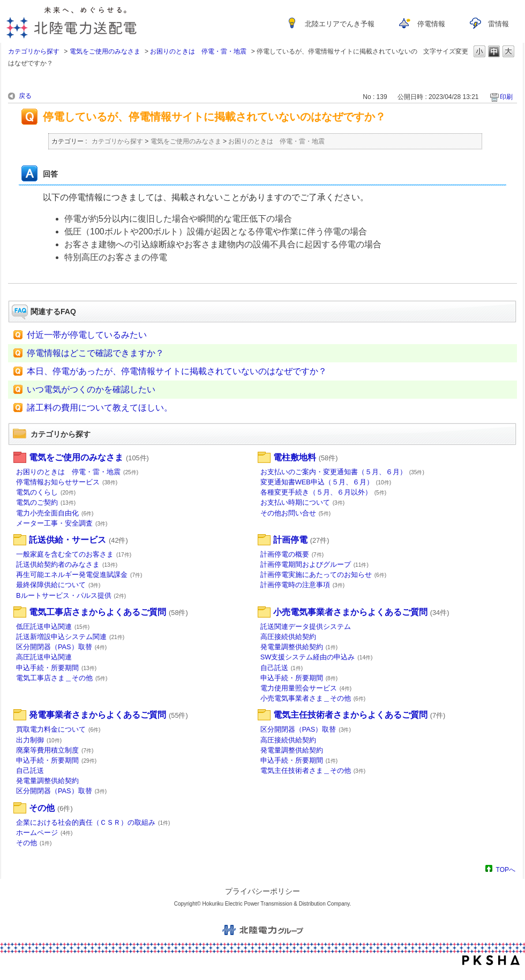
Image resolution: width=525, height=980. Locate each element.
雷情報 (498, 24)
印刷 (506, 97)
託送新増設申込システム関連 (70, 637)
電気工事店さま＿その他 (62, 678)
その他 (51, 808)
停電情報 (431, 24)
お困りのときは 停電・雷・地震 (198, 51)
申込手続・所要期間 (56, 668)
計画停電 (301, 540)
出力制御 (39, 740)
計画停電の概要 (292, 554)
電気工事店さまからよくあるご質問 (108, 612)
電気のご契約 (46, 502)
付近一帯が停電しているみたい (87, 335)
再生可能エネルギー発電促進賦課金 (79, 575)
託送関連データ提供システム (306, 626)
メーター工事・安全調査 (62, 523)
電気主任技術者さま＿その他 (313, 770)
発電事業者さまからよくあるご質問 (108, 715)
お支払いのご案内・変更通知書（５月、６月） (342, 472)
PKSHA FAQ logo (491, 960)
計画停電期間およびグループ (314, 564)
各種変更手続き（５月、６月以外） (324, 492)
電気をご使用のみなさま (105, 51)
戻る (25, 96)
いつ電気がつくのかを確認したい (91, 389)
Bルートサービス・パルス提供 (71, 595)
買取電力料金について (58, 729)
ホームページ (44, 833)
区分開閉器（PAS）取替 (61, 647)
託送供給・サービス (78, 540)
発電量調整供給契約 (299, 647)
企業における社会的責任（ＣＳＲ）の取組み (93, 822)
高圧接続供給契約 (288, 637)
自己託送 (282, 668)
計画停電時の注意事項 (303, 585)
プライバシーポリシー (262, 891)
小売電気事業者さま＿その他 (313, 698)
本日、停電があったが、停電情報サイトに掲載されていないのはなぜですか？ (177, 371)
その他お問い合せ (296, 513)
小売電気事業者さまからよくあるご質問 (361, 612)
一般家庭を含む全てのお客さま (74, 554)
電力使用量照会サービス (306, 688)
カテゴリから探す (34, 51)
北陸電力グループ (262, 930)
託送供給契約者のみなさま (67, 564)
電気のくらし (46, 492)
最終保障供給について (58, 585)
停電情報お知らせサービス (67, 482)
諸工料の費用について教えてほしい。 (100, 408)
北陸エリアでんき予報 (340, 24)
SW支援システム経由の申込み (317, 657)
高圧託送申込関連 (44, 657)
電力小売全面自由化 (55, 513)
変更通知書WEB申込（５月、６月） (326, 482)
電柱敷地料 (306, 457)
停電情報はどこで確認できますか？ (95, 353)
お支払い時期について (303, 502)
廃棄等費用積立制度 (55, 750)
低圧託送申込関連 (53, 626)
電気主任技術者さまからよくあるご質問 (359, 715)
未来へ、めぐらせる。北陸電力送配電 (72, 22)
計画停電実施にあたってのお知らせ (324, 575)
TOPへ (506, 869)
